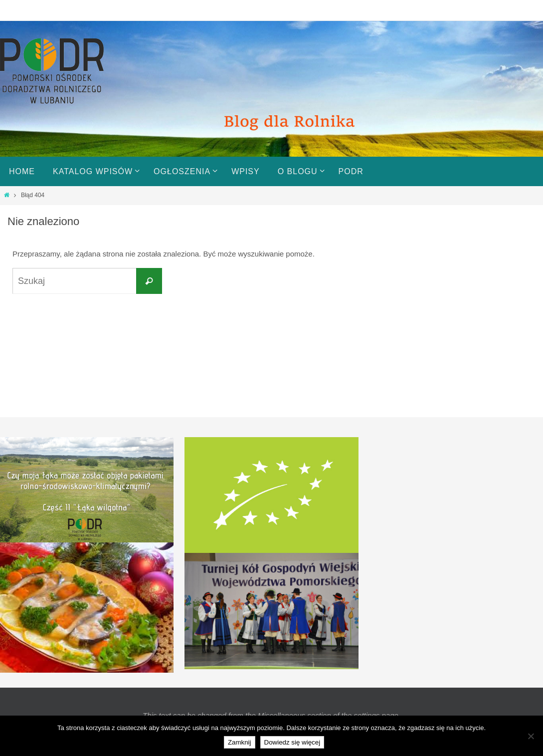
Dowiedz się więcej (292, 742)
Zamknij (240, 742)
